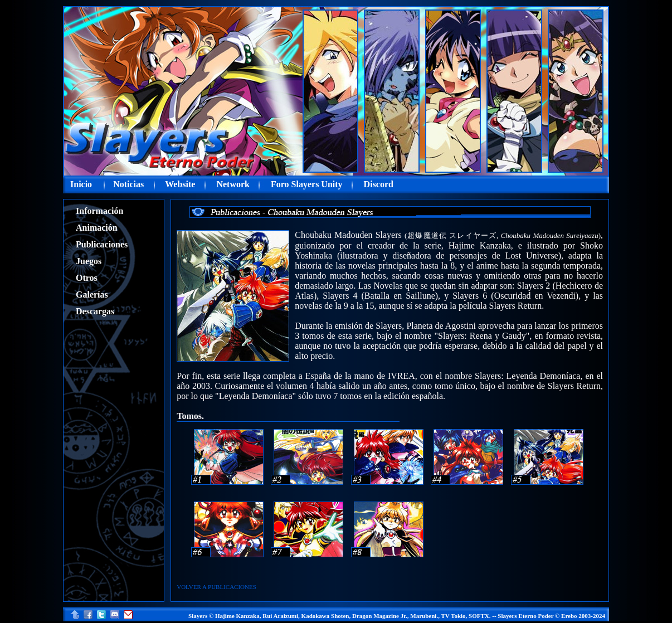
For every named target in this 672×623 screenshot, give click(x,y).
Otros (87, 278)
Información (99, 211)
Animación (97, 228)
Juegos (89, 261)
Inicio (81, 184)
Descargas (95, 311)
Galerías (92, 295)
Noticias (128, 184)
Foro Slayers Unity (307, 184)
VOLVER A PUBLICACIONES (216, 587)
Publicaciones (102, 244)
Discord (379, 184)
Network (233, 184)
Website (180, 184)
